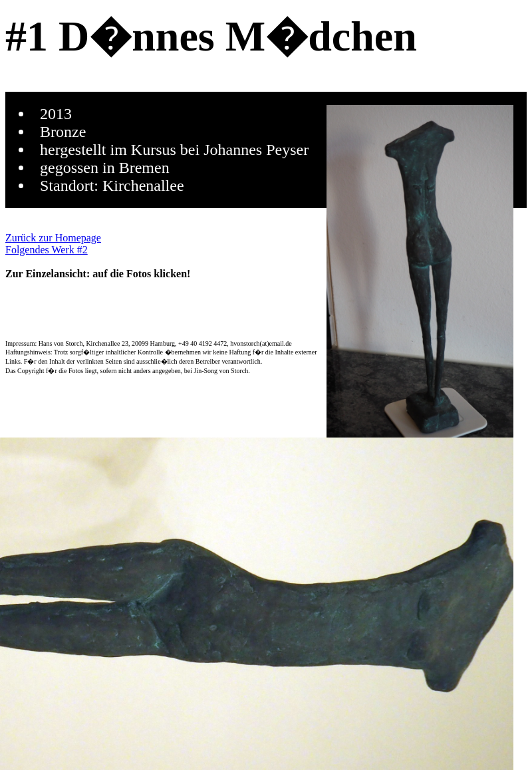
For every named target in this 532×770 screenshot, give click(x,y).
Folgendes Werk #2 (47, 250)
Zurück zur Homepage (53, 238)
